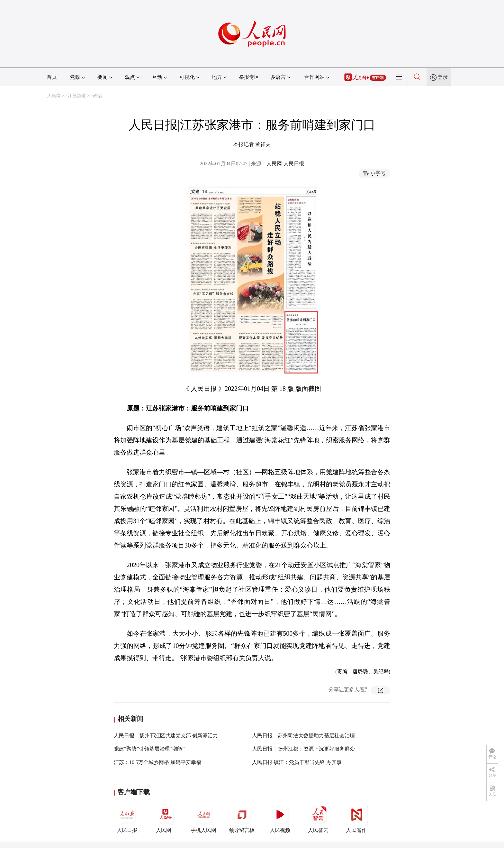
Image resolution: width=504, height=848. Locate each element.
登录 (443, 77)
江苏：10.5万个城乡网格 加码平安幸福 (157, 762)
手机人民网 (203, 818)
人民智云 (318, 818)
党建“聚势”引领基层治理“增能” (149, 749)
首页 (52, 77)
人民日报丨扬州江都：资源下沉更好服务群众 (303, 749)
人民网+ (165, 818)
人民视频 (280, 818)
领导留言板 (242, 818)
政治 (97, 96)
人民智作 (356, 818)
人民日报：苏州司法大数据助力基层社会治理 (303, 736)
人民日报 (127, 818)
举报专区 (249, 77)
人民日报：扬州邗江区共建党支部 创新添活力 (166, 736)
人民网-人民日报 (285, 164)
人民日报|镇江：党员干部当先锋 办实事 (297, 762)
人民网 (54, 96)
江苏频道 (77, 96)
